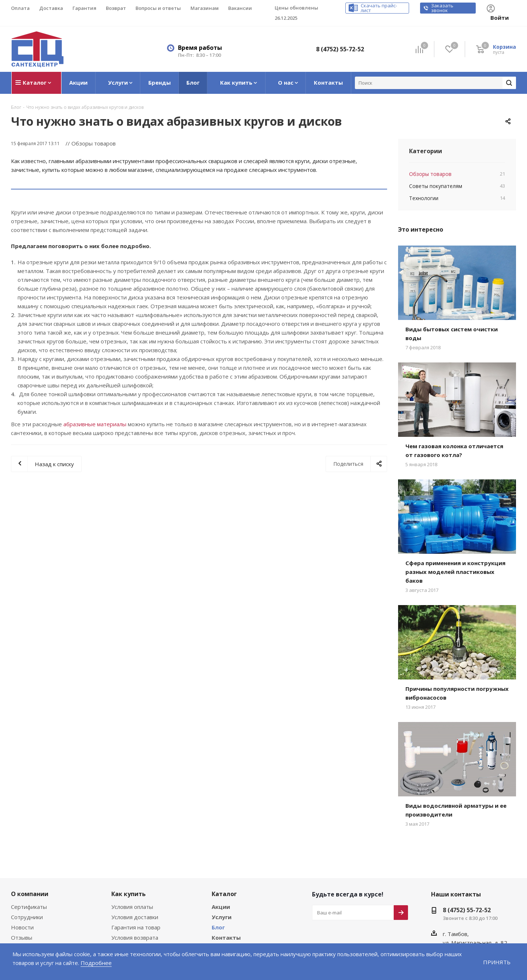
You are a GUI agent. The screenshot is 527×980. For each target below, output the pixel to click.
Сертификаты (29, 878)
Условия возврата (134, 909)
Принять (497, 962)
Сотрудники (26, 889)
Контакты (225, 909)
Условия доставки (134, 889)
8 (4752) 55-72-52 (342, 39)
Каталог (223, 865)
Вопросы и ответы (134, 919)
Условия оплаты (132, 878)
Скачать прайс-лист (388, 8)
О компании (28, 865)
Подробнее (67, 963)
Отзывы (21, 909)
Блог (218, 899)
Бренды (223, 919)
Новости (22, 899)
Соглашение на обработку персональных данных (44, 923)
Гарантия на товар (135, 899)
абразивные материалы (92, 405)
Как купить (127, 865)
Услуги (221, 889)
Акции (220, 878)
